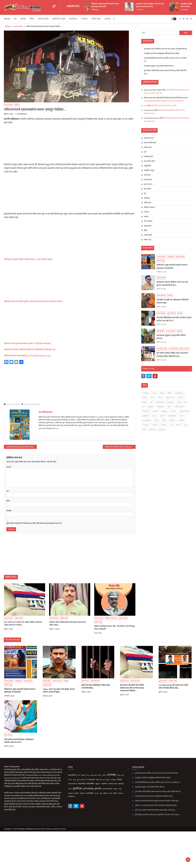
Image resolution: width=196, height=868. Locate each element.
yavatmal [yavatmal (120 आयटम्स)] (162, 429)
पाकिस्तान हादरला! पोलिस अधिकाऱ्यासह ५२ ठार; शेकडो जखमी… (29, 259)
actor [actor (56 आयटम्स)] (154, 392)
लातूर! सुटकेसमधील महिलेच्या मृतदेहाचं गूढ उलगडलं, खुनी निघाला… (164, 101)
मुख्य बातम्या (148, 226)
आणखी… (108, 19)
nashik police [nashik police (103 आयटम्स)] (184, 411)
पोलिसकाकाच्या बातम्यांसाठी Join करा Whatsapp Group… (28, 355)
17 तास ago (146, 10)
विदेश (32, 19)
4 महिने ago (101, 10)
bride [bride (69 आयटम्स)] (145, 397)
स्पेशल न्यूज (96, 19)
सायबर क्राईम (43, 19)
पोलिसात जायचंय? (150, 207)
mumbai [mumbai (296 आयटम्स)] (146, 411)
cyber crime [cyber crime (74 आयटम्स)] (170, 397)
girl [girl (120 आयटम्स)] (151, 401)
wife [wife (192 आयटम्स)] (144, 429)
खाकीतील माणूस (59, 19)
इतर (145, 152)
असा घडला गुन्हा (149, 138)
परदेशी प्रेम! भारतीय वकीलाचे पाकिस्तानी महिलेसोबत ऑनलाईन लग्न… (30, 349)
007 (145, 105)
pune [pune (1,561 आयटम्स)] (181, 415)
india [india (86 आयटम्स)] (179, 401)
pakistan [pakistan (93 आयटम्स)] (146, 415)
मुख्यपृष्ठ (7, 19)
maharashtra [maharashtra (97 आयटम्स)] (179, 406)
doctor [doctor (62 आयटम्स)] (181, 397)
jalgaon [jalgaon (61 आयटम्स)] (151, 406)
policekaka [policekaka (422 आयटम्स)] (172, 415)
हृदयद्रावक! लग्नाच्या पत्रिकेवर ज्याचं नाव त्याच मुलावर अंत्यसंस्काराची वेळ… (157, 5)
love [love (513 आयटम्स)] (169, 406)
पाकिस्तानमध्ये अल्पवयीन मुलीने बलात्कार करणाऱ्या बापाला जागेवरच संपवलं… (34, 301)
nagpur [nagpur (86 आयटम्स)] (165, 411)
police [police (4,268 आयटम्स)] (162, 415)
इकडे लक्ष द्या (148, 147)
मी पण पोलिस (148, 221)
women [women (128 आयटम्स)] (152, 429)
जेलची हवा (147, 175)
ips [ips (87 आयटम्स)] (186, 401)
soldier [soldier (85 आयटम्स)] (181, 420)
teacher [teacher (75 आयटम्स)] (164, 424)
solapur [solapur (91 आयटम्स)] (172, 420)
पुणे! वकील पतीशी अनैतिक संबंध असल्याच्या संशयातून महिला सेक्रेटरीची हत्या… (165, 72)
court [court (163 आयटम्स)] (152, 397)
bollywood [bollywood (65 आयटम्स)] (179, 392)
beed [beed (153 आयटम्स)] (162, 392)
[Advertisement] (70, 144)
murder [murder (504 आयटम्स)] (155, 411)
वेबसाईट (9, 510)
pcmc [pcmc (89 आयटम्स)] (154, 415)
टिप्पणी (9, 467)
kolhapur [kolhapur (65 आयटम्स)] (161, 406)
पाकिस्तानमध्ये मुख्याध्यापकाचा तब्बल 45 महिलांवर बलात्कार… (28, 343)
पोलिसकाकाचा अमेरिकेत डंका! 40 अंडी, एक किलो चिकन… (120, 447)
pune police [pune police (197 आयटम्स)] (147, 420)
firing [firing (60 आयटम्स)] (144, 401)
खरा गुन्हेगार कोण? (150, 161)
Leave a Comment (13, 404)
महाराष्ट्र (23, 19)
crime (26, 404)
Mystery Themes (60, 829)
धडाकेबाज (73, 19)
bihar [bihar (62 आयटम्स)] (170, 392)
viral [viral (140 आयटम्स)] (185, 424)
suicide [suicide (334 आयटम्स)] (155, 424)
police (38, 404)
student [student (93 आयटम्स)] (145, 424)
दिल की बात (148, 189)
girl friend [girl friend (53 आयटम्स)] (160, 401)
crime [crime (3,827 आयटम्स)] (160, 397)
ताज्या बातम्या (8, 105)
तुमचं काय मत (148, 184)
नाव (8, 491)
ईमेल (8, 501)
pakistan (32, 404)
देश (15, 19)
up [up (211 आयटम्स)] (171, 424)
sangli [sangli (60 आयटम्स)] (164, 420)
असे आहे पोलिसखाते (150, 142)
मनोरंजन (84, 19)
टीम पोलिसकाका (22, 114)
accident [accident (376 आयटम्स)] (146, 392)
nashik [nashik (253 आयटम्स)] (173, 411)
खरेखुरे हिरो (147, 166)
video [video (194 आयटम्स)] (178, 424)
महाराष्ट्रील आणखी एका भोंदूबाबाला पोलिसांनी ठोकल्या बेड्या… (162, 53)
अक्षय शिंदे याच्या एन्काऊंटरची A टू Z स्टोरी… (164, 105)
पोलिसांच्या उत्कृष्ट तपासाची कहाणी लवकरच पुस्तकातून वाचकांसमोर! (112, 5)
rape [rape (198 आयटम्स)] (156, 420)
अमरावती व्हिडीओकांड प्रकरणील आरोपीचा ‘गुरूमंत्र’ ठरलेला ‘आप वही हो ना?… (165, 59)
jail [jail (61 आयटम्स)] (144, 406)
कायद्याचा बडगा (148, 156)
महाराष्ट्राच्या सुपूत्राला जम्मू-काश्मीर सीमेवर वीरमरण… (159, 66)
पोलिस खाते (148, 202)
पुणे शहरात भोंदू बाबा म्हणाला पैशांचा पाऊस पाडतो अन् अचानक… (22, 447)
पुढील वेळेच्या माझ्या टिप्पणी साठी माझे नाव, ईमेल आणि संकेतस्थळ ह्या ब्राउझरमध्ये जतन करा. (34, 523)
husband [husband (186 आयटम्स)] (170, 401)
